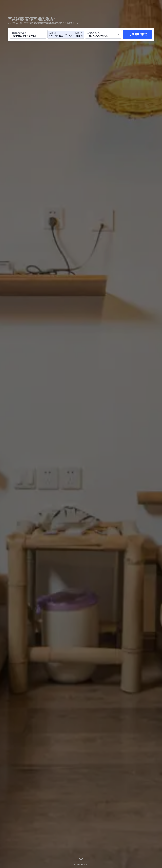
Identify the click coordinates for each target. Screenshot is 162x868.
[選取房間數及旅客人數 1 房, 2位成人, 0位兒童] (103, 34)
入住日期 (53, 33)
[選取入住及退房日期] (57, 34)
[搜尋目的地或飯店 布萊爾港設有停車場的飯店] (28, 34)
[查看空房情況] (137, 34)
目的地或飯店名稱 (19, 33)
